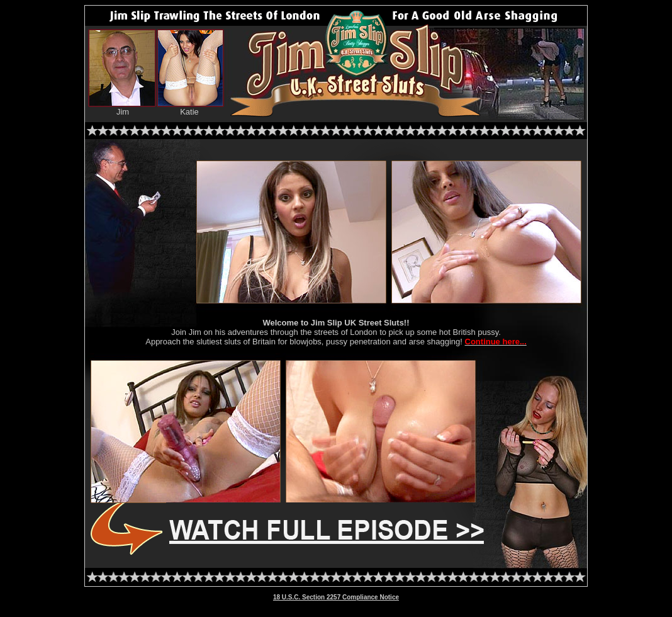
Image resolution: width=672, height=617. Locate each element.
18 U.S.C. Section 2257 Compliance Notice (336, 597)
